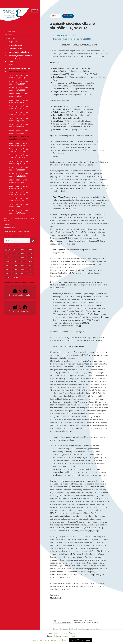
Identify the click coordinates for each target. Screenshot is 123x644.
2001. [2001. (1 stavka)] (8, 254)
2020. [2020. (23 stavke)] (30, 269)
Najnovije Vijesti (9, 38)
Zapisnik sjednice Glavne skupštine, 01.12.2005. (19, 193)
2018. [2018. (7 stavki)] (15, 269)
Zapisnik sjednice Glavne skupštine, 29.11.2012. (19, 150)
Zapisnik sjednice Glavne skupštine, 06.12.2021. (19, 95)
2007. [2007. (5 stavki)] (23, 258)
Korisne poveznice (10, 228)
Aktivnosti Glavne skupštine (19, 72)
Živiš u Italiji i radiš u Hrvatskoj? (20, 292)
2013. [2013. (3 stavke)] (8, 266)
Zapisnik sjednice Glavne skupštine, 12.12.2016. (19, 126)
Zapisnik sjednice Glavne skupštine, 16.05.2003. (19, 206)
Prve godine (8, 35)
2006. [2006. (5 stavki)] (15, 258)
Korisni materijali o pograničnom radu (17, 231)
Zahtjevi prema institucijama (19, 52)
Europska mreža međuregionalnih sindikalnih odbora (19, 220)
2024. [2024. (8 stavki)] (30, 273)
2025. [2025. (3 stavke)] (8, 277)
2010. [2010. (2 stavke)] (15, 262)
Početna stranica (10, 31)
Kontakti (7, 224)
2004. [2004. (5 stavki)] (30, 254)
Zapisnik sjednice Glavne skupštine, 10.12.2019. (19, 107)
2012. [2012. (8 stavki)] (30, 262)
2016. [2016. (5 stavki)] (30, 266)
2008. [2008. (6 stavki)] (30, 258)
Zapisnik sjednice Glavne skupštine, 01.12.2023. (19, 83)
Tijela (11, 65)
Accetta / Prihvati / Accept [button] (80, 640)
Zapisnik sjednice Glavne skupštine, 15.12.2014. (19, 138)
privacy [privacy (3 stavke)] (15, 277)
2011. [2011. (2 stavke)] (23, 262)
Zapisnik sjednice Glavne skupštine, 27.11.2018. (19, 113)
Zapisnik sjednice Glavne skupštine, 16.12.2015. (19, 132)
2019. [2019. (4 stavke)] (23, 269)
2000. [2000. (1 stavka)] (30, 250)
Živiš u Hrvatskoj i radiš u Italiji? (20, 308)
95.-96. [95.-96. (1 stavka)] (8, 250)
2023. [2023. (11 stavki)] (23, 273)
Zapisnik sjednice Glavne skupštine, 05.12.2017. (19, 120)
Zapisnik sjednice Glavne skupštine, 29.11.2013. (19, 144)
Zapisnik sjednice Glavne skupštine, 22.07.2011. (19, 156)
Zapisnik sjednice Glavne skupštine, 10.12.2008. (19, 175)
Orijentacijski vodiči (16, 45)
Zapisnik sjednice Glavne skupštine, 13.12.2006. (19, 187)
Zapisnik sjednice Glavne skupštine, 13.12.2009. (19, 169)
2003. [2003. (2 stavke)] (23, 254)
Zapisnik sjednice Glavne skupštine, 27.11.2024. (19, 77)
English (73, 633)
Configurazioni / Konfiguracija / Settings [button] (50, 640)
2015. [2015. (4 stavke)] (23, 266)
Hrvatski (65, 633)
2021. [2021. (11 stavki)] (8, 273)
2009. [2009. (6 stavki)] (8, 262)
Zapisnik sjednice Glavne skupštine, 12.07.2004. (19, 199)
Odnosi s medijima (15, 49)
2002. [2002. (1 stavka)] (15, 254)
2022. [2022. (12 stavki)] (15, 273)
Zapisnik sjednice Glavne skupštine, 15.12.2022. (19, 89)
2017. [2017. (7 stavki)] (8, 269)
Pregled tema (14, 42)
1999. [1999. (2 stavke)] (23, 250)
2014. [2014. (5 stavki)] (15, 266)
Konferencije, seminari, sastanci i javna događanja (20, 57)
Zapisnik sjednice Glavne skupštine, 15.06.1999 (19, 212)
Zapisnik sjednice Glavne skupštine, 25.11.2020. (19, 101)
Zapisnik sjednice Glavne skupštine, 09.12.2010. (19, 163)
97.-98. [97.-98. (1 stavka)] (15, 250)
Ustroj (11, 61)
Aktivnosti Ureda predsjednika (19, 68)
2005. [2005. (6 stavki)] (8, 258)
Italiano (57, 633)
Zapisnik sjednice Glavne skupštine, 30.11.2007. (19, 181)
